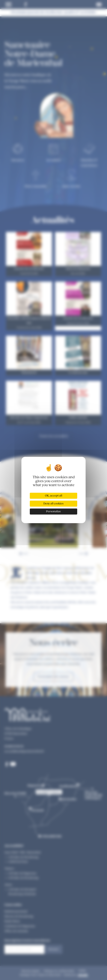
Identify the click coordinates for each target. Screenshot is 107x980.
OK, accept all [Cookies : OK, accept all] (54, 496)
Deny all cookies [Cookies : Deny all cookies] (53, 504)
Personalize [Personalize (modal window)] (53, 512)
